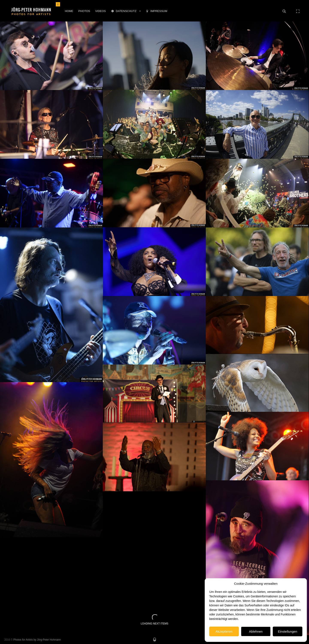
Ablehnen (256, 631)
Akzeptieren (224, 631)
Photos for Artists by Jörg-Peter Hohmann (37, 640)
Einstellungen (288, 631)
